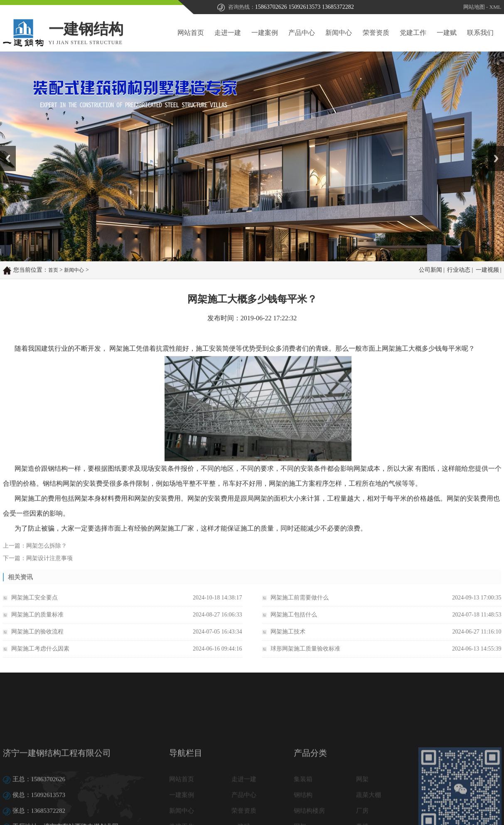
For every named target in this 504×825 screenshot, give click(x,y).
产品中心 (302, 33)
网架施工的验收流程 (37, 638)
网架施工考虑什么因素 (40, 655)
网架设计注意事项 (49, 563)
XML (495, 7)
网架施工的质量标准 (37, 621)
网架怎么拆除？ (47, 551)
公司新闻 (430, 271)
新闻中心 (339, 33)
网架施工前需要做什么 (300, 604)
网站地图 (474, 7)
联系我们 (480, 33)
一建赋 (447, 33)
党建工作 (413, 33)
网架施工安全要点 (34, 604)
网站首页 (191, 33)
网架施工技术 (288, 638)
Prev (5, 149)
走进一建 (228, 33)
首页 (53, 271)
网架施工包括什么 (294, 621)
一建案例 (265, 33)
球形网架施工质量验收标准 (305, 655)
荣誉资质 (376, 33)
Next (493, 149)
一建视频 (487, 271)
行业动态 (459, 271)
